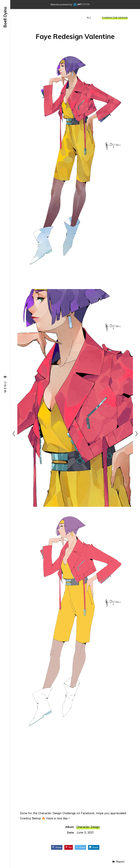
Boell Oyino (5, 17)
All (89, 18)
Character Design (115, 18)
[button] (118, 862)
